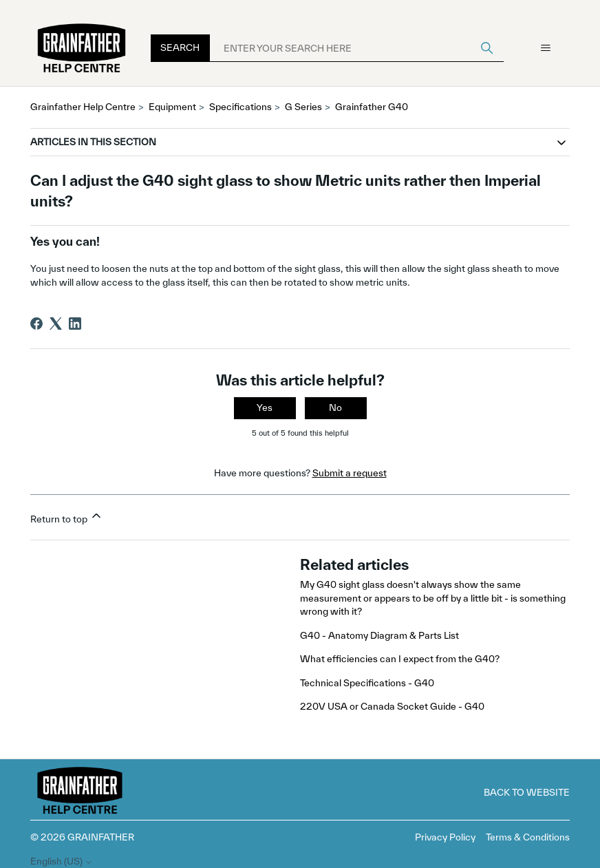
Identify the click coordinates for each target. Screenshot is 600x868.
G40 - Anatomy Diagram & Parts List (379, 635)
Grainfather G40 (372, 107)
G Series (303, 107)
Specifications (240, 107)
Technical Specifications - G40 (367, 683)
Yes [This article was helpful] (265, 407)
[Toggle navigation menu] (545, 48)
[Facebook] (36, 324)
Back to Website (527, 792)
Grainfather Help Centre (83, 107)
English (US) (62, 861)
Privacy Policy (445, 837)
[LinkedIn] (75, 324)
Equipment (172, 107)
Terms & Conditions (528, 837)
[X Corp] (56, 324)
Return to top (67, 517)
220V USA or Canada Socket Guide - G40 (392, 706)
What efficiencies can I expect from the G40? (401, 659)
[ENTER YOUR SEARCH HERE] (357, 48)
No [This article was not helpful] (335, 407)
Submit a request (350, 473)
